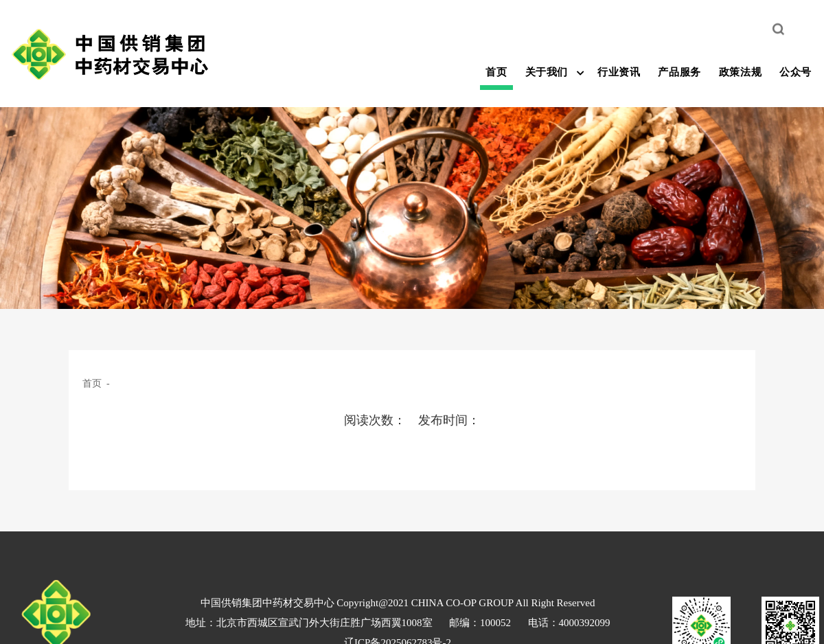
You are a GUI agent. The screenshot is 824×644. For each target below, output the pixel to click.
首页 (496, 72)
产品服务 (679, 72)
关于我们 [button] (547, 72)
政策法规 (740, 72)
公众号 (796, 72)
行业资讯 (619, 72)
